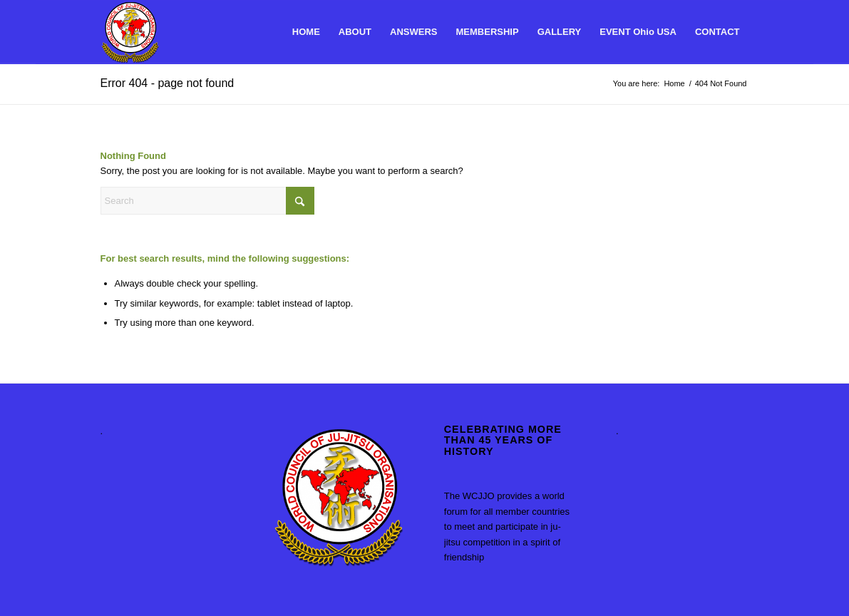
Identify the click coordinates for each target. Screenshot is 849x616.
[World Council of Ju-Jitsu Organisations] (130, 32)
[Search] (207, 201)
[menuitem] (306, 32)
